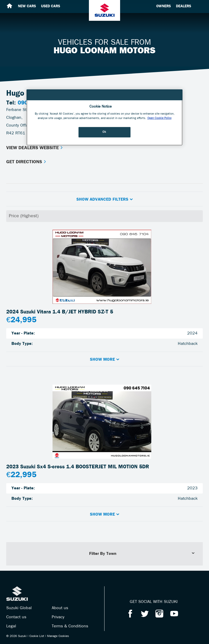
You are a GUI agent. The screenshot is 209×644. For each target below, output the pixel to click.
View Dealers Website (35, 148)
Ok (104, 132)
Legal (11, 626)
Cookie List (37, 636)
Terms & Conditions (70, 626)
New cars (27, 6)
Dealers (184, 6)
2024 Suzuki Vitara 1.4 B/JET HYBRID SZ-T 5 (60, 312)
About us (60, 608)
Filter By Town (142, 554)
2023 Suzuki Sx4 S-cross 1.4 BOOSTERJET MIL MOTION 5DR (78, 467)
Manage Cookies (58, 636)
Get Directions (26, 162)
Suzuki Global (19, 608)
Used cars (51, 6)
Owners (164, 6)
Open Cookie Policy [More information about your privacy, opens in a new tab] (159, 118)
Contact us (16, 617)
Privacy (58, 617)
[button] (104, 199)
